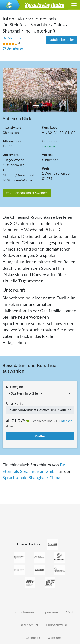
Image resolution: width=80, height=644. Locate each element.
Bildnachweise (57, 625)
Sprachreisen (24, 612)
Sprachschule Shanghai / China (31, 477)
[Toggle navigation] (74, 5)
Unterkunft (14, 403)
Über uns (55, 638)
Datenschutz (29, 625)
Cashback (66, 421)
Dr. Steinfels (12, 38)
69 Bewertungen (13, 48)
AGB (69, 612)
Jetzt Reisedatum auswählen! (27, 193)
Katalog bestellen (62, 39)
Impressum (50, 612)
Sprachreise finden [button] (44, 5)
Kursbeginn (15, 387)
